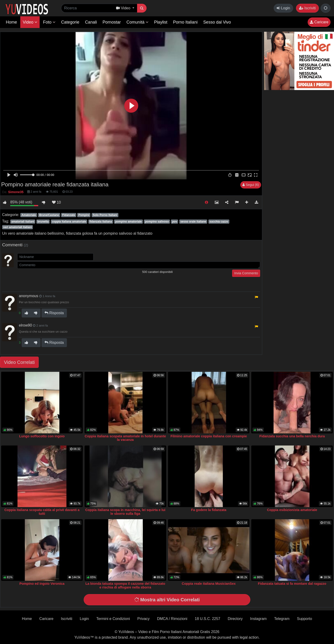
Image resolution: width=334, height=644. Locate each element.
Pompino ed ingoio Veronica (42, 584)
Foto (49, 22)
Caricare (319, 22)
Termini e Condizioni (113, 619)
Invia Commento (246, 273)
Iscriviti (307, 8)
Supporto (305, 619)
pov (174, 222)
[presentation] (53, 279)
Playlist (161, 22)
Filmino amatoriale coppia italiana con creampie (209, 436)
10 (56, 202)
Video (30, 22)
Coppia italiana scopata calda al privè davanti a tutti (42, 512)
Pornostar (112, 22)
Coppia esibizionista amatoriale (292, 510)
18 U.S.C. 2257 (208, 619)
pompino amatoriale (128, 222)
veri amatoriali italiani (18, 227)
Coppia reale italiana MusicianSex (209, 584)
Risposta (54, 313)
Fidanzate (69, 215)
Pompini (84, 215)
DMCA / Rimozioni (172, 619)
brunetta (43, 222)
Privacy (143, 619)
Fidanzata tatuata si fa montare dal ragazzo (292, 584)
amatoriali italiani (23, 222)
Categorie (70, 22)
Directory (235, 619)
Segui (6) (251, 185)
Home (11, 22)
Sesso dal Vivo (217, 22)
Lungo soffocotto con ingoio (42, 436)
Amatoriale (29, 215)
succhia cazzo (219, 222)
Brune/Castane (49, 215)
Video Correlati (19, 362)
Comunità (138, 22)
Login (283, 8)
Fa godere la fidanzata (209, 510)
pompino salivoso (157, 222)
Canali (91, 22)
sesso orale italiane (193, 222)
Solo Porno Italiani (105, 215)
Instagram (258, 619)
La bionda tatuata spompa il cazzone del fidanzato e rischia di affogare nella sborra (125, 585)
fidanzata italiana (101, 222)
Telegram (282, 619)
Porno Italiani (185, 22)
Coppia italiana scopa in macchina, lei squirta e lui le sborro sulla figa (125, 512)
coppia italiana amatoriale (69, 222)
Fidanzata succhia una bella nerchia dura (292, 436)
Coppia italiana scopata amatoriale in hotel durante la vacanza (125, 438)
